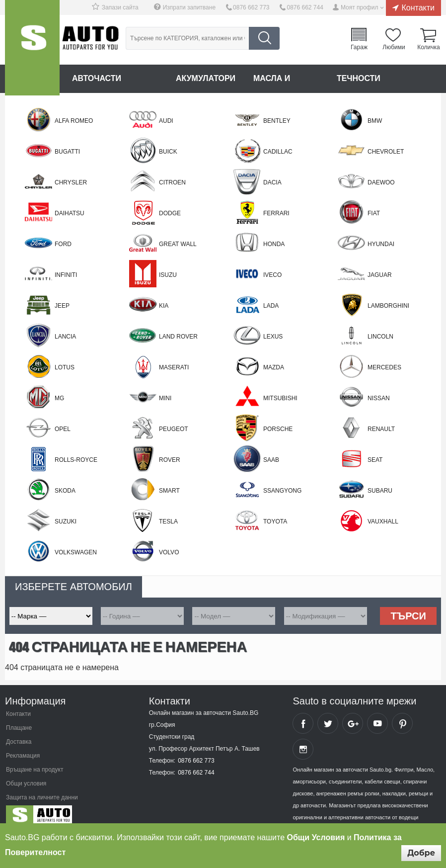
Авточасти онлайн (115, 78)
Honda (274, 244)
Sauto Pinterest (402, 723)
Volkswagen (76, 552)
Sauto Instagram (303, 749)
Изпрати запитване (189, 7)
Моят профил (360, 7)
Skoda (65, 491)
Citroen (172, 182)
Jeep (62, 306)
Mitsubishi (280, 398)
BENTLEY (277, 121)
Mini (165, 398)
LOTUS (65, 367)
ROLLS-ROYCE (76, 460)
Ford (63, 244)
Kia (164, 306)
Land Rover (178, 337)
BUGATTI (67, 152)
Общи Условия (316, 837)
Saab (271, 460)
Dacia (272, 182)
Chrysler (71, 182)
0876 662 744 (305, 7)
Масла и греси (287, 78)
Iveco (272, 275)
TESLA (168, 521)
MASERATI (174, 367)
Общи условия (26, 783)
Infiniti (66, 275)
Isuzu (168, 275)
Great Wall (178, 244)
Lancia (65, 337)
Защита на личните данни (42, 797)
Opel (63, 429)
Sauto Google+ (353, 723)
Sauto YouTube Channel (377, 723)
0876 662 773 (251, 7)
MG (59, 398)
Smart (169, 491)
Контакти (418, 7)
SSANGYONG (282, 491)
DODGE (170, 213)
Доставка (19, 742)
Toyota (275, 521)
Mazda (274, 367)
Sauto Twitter (328, 723)
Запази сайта (120, 7)
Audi (166, 121)
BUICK (168, 152)
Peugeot (174, 429)
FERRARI (276, 213)
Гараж (359, 47)
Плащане (19, 728)
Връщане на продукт (35, 770)
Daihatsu (70, 213)
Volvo (169, 552)
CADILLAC (278, 152)
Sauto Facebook (303, 723)
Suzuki (66, 521)
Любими (394, 47)
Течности (359, 78)
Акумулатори (206, 78)
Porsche (278, 429)
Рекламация (23, 756)
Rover (170, 460)
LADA (271, 306)
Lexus (273, 337)
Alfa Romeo (74, 121)
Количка (429, 47)
